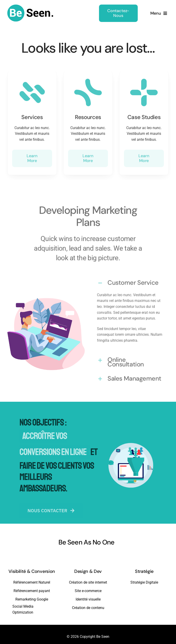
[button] (130, 281)
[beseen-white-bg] (30, 5)
